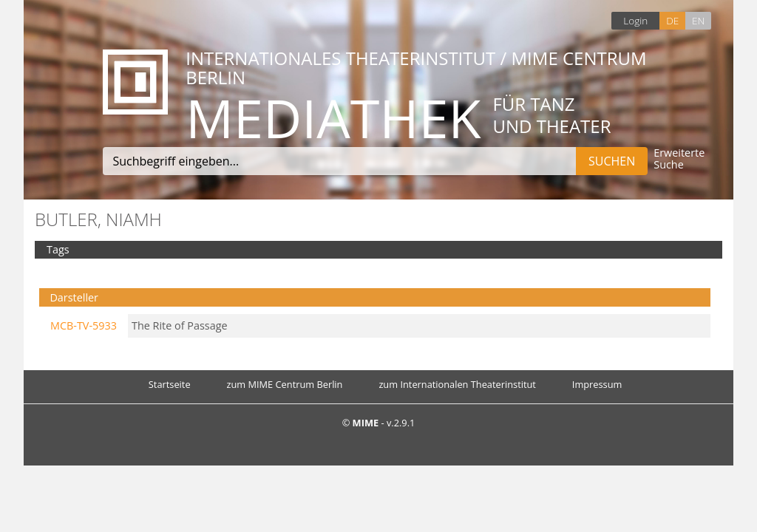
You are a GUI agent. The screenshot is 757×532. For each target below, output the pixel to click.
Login (635, 20)
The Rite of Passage (180, 325)
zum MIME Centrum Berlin (285, 384)
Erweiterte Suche (679, 159)
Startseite (170, 384)
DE (672, 20)
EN (698, 20)
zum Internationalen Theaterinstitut (457, 384)
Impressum (597, 384)
